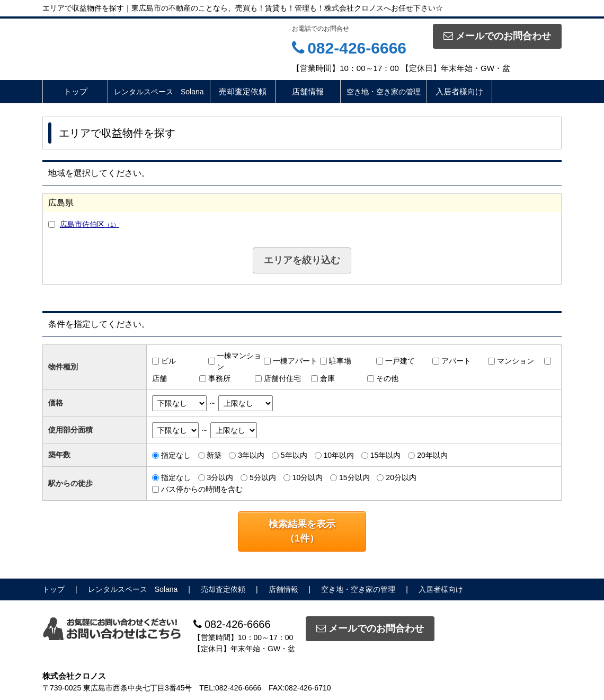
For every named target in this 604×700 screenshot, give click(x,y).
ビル (168, 361)
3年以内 (251, 455)
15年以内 (386, 455)
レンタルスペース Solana (159, 92)
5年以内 (294, 455)
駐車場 (340, 361)
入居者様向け (459, 91)
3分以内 (220, 477)
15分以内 (354, 477)
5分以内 (263, 477)
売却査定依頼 (243, 91)
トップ (75, 91)
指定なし (176, 455)
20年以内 (432, 455)
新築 (214, 455)
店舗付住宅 (282, 378)
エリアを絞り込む (302, 260)
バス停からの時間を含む (202, 489)
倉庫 (327, 378)
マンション (516, 361)
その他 (387, 378)
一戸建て (400, 361)
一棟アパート (295, 361)
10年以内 (339, 455)
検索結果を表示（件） (302, 531)
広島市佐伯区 (90, 224)
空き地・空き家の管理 (384, 92)
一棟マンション (239, 361)
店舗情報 (308, 91)
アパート (456, 361)
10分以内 (308, 477)
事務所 (219, 378)
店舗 (159, 378)
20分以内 (401, 477)
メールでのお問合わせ (497, 36)
